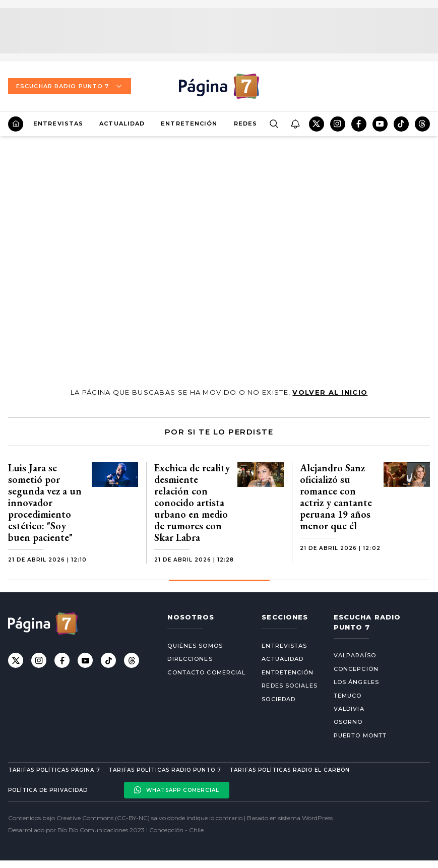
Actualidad (122, 123)
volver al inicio (330, 392)
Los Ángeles (356, 682)
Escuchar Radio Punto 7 (70, 86)
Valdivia (349, 709)
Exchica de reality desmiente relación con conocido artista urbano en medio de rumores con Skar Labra (192, 503)
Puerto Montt (360, 735)
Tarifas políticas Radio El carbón (289, 770)
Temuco (348, 696)
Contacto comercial (206, 672)
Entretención (189, 123)
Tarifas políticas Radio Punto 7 (165, 770)
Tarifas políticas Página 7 (54, 770)
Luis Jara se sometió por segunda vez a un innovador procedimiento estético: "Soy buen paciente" (45, 503)
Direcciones (190, 659)
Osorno (348, 722)
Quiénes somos (195, 646)
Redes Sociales (289, 686)
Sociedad (278, 699)
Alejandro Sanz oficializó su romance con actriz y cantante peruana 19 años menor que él (336, 497)
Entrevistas (58, 123)
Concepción (356, 669)
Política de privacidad (48, 790)
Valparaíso (355, 655)
